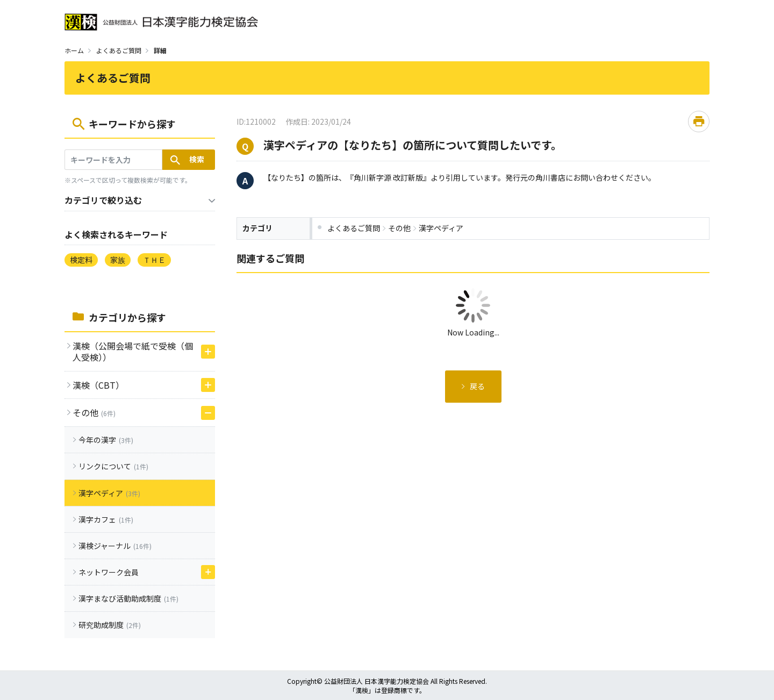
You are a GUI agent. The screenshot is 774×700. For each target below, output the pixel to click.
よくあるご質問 (119, 50)
